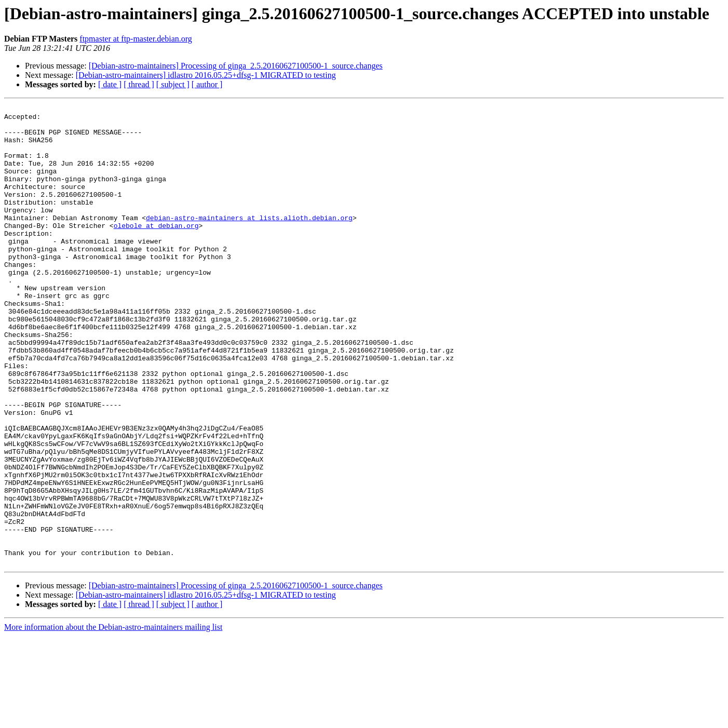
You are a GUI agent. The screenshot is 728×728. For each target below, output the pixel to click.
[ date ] (110, 84)
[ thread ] (139, 84)
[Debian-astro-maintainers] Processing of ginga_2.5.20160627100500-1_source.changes (236, 66)
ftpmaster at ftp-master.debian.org (136, 39)
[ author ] (207, 84)
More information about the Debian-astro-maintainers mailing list (113, 719)
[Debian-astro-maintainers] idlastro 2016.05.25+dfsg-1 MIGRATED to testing (206, 75)
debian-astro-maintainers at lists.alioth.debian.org (249, 241)
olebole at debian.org (156, 250)
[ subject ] (173, 84)
